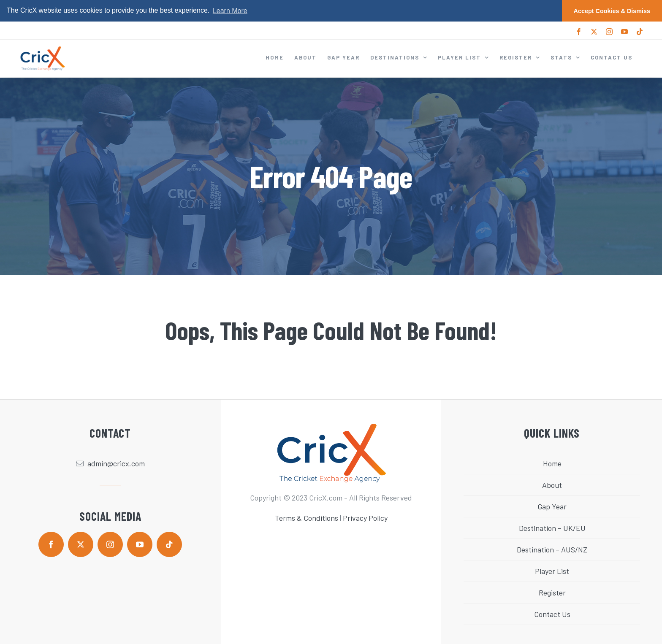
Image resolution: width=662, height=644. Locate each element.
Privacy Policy (365, 518)
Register (552, 593)
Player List (552, 571)
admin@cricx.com (116, 463)
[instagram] (110, 544)
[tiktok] (169, 544)
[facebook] (51, 544)
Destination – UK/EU (552, 528)
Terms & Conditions (307, 518)
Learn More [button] (230, 11)
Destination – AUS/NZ (552, 549)
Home (552, 463)
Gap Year (552, 506)
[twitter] (81, 544)
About (552, 485)
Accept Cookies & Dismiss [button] (612, 11)
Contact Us (552, 614)
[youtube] (140, 544)
